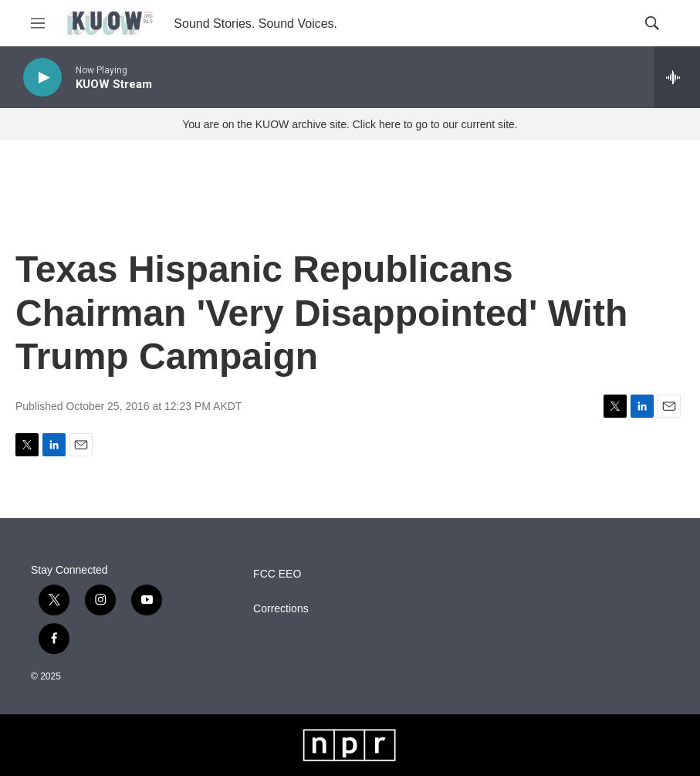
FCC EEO (277, 574)
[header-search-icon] (652, 23)
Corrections (281, 609)
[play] (42, 78)
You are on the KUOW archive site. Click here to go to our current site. (350, 124)
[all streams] (677, 77)
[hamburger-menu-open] (38, 23)
